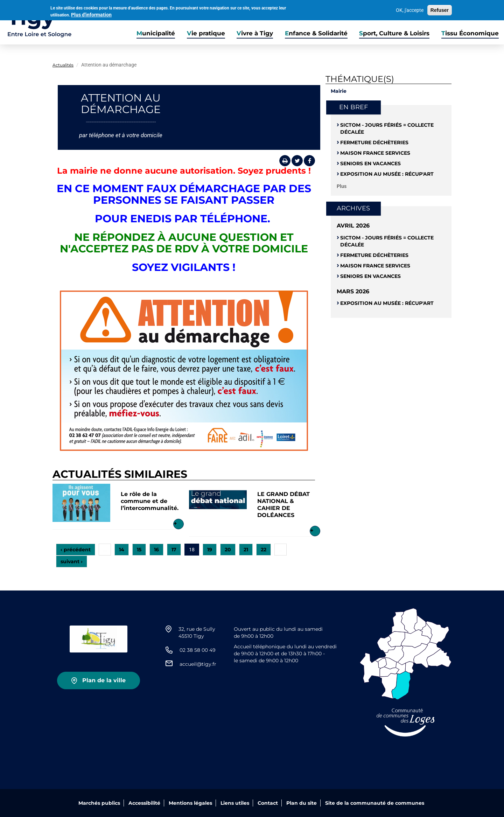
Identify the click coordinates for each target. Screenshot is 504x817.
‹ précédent (76, 550)
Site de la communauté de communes (375, 803)
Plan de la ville (104, 680)
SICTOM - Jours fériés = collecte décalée (387, 128)
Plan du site (302, 803)
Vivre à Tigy (255, 33)
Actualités (63, 65)
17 (174, 550)
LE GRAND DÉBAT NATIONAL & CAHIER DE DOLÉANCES (283, 505)
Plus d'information (91, 13)
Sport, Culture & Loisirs (394, 33)
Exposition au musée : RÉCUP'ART (387, 174)
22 (264, 550)
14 (122, 550)
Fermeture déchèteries (374, 142)
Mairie (339, 91)
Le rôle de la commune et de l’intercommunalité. (150, 501)
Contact (268, 803)
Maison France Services (375, 153)
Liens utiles (235, 803)
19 (210, 550)
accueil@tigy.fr (198, 664)
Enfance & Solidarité (316, 33)
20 (228, 550)
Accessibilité (144, 803)
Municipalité (156, 33)
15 (139, 550)
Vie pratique (206, 33)
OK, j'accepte (410, 9)
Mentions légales (190, 803)
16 (156, 550)
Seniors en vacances (370, 163)
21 (246, 550)
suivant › (72, 561)
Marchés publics (99, 803)
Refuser (440, 9)
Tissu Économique (470, 33)
